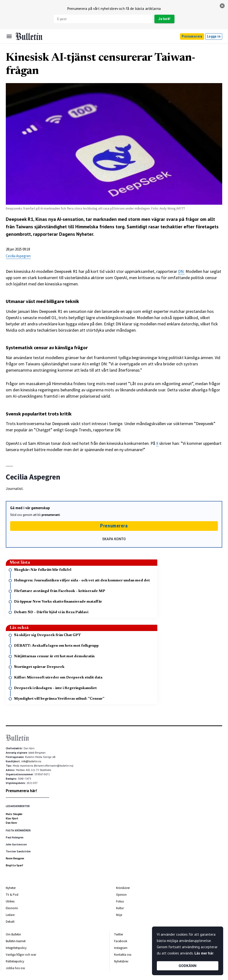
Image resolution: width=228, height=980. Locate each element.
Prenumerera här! (21, 791)
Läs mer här (204, 953)
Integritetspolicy (16, 948)
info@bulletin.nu (31, 761)
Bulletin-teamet (16, 941)
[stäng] (222, 6)
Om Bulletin (13, 934)
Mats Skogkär (14, 814)
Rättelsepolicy (15, 961)
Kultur (120, 908)
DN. (181, 271)
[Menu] (9, 36)
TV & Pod (12, 895)
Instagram (121, 948)
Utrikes (10, 901)
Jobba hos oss (15, 968)
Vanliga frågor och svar (21, 955)
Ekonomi (12, 908)
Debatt (10, 922)
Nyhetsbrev (121, 961)
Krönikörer (123, 888)
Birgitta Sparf (14, 865)
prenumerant (51, 515)
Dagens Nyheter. (77, 234)
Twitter (119, 934)
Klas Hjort (12, 818)
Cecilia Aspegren (18, 256)
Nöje (119, 915)
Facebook (121, 941)
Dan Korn (11, 823)
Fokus (120, 901)
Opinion (121, 895)
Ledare (10, 915)
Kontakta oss (123, 955)
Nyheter (11, 888)
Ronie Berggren (15, 858)
